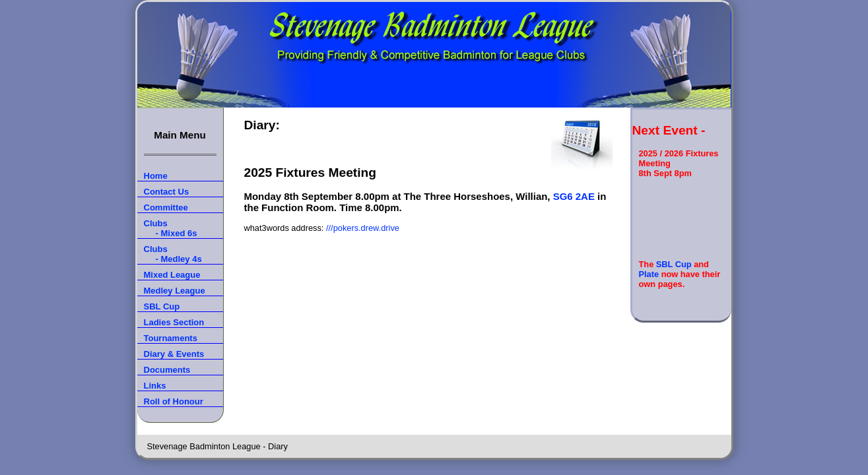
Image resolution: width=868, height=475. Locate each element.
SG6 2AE (574, 196)
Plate (649, 274)
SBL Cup (674, 264)
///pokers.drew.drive (363, 228)
